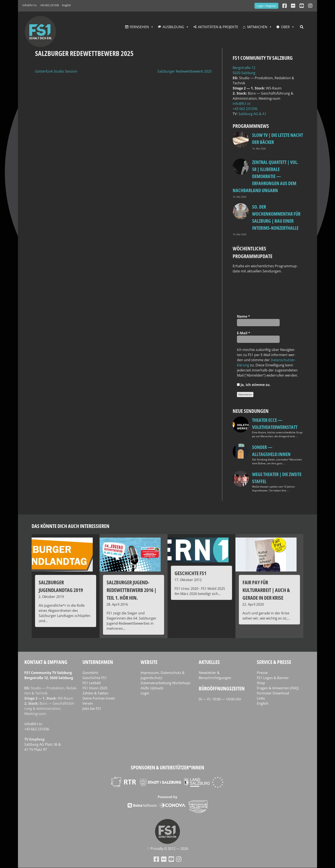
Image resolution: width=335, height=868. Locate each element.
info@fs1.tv (30, 5)
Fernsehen (139, 27)
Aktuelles (209, 662)
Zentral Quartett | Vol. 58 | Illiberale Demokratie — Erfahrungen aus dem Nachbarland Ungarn (266, 176)
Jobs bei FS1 (92, 709)
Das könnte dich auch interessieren (71, 526)
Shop (261, 683)
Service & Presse (274, 662)
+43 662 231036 (49, 5)
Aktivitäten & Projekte (218, 27)
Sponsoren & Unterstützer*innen (167, 767)
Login (145, 693)
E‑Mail (244, 333)
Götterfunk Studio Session (56, 71)
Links (261, 698)
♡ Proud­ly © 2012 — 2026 (167, 849)
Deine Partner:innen (99, 698)
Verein (88, 703)
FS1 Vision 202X (95, 688)
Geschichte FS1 (95, 678)
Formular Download (273, 693)
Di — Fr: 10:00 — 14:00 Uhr (220, 699)
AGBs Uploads (152, 688)
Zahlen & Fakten (95, 693)
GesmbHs (90, 673)
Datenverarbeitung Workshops (166, 683)
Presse (262, 673)
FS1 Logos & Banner (273, 678)
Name (243, 316)
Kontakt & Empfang (46, 662)
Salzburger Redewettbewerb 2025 (185, 71)
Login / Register (266, 6)
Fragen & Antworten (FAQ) (278, 688)
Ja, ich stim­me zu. (254, 385)
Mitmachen (257, 27)
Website (149, 662)
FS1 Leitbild (92, 683)
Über (285, 27)
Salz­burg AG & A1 (252, 114)
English (66, 5)
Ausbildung (173, 27)
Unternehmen (98, 662)
